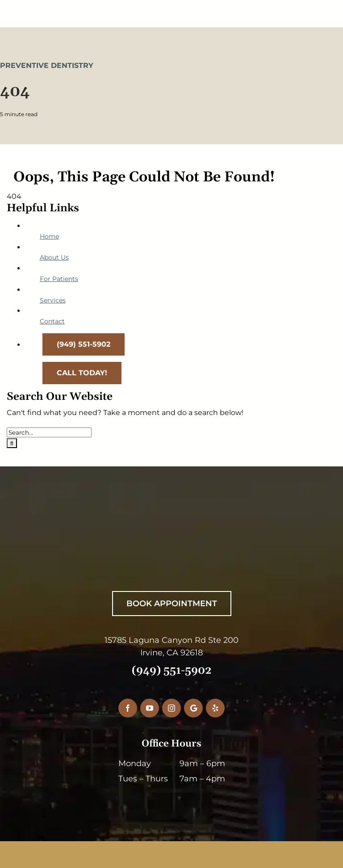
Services (53, 300)
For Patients (59, 279)
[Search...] (49, 432)
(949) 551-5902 (172, 671)
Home (49, 236)
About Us (54, 257)
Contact (52, 321)
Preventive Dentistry (47, 65)
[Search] (12, 443)
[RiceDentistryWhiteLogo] (166, 531)
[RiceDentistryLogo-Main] (171, 8)
